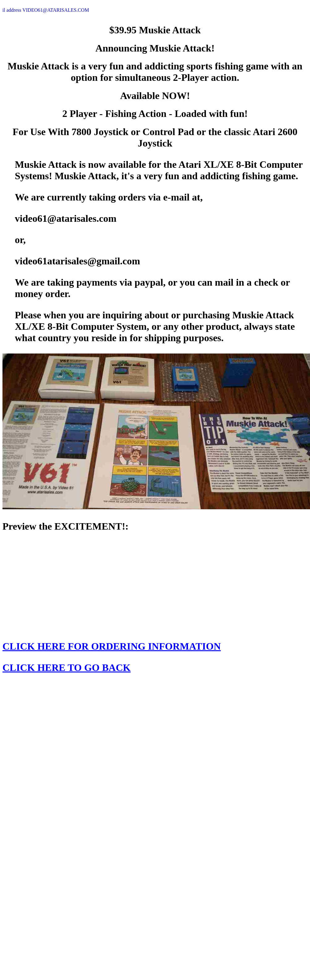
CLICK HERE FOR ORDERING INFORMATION (112, 646)
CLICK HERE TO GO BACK (67, 668)
